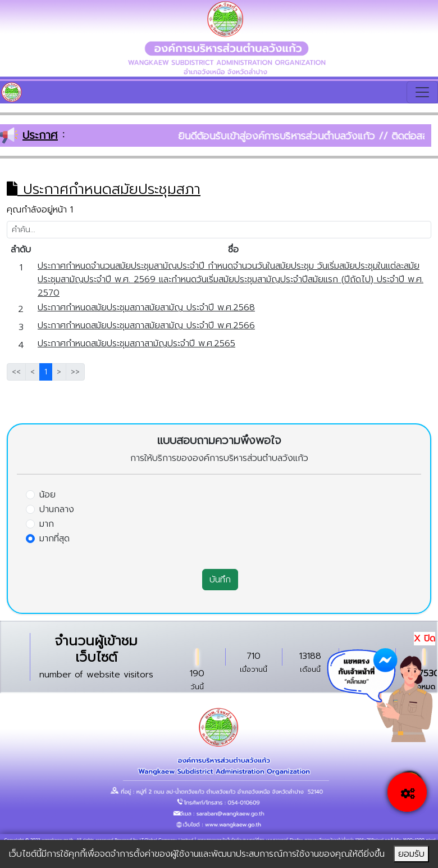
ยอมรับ (411, 854)
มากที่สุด (54, 539)
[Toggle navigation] (422, 92)
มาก (47, 524)
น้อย (47, 495)
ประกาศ (40, 135)
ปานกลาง (57, 509)
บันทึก (220, 580)
